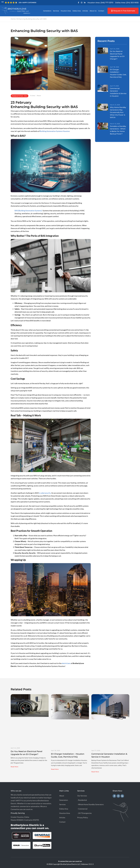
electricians (66, 663)
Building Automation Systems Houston (55, 131)
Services (56, 11)
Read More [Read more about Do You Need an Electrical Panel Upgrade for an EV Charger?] (14, 767)
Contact (101, 11)
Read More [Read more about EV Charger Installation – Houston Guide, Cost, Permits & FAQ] (55, 769)
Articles (85, 11)
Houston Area (66, 11)
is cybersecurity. (45, 493)
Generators (47, 11)
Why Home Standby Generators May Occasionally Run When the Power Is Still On (118, 112)
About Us (93, 11)
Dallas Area (77, 11)
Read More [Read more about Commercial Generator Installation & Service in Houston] (95, 772)
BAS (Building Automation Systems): (28, 211)
